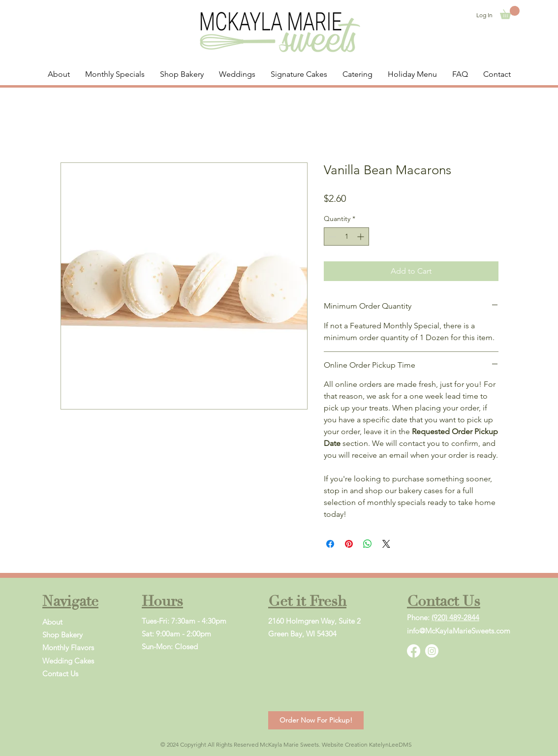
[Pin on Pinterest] (349, 544)
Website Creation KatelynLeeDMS (367, 744)
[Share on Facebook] (330, 544)
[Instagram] (432, 651)
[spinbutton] (346, 236)
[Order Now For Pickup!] (316, 720)
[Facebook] (414, 651)
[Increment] (361, 236)
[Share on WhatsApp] (368, 544)
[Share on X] (386, 544)
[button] (510, 13)
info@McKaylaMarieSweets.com (459, 631)
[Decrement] (331, 236)
